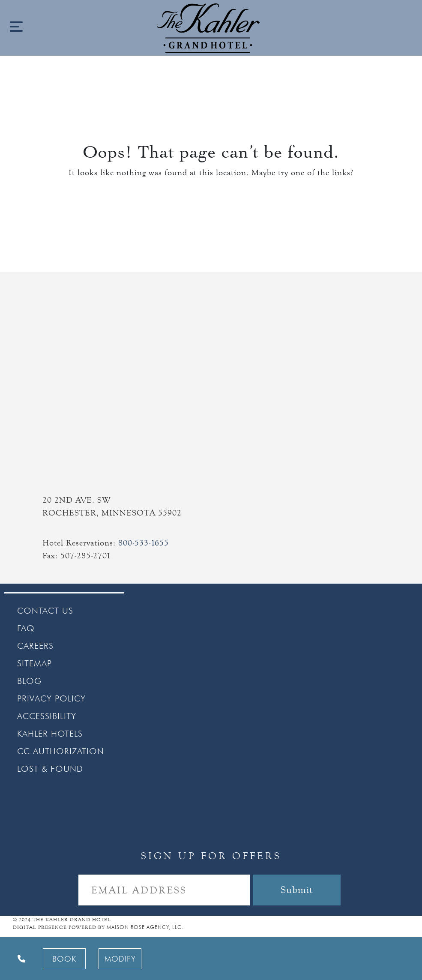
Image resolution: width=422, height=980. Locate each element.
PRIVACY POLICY (51, 698)
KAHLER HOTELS (50, 734)
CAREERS (35, 646)
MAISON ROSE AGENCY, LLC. (145, 927)
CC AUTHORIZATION (61, 751)
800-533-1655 (144, 543)
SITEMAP (34, 663)
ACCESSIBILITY (47, 716)
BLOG (29, 681)
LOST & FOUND (50, 769)
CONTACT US (45, 611)
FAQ (26, 628)
